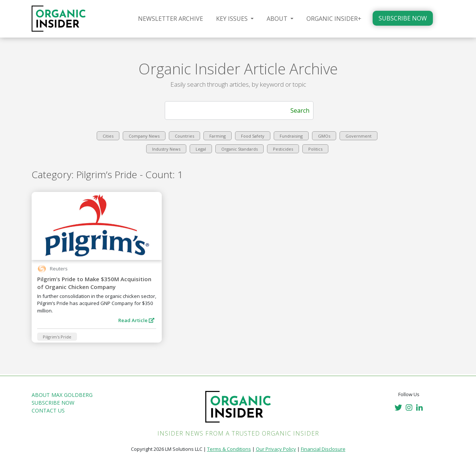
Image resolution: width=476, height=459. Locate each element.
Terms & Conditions (229, 449)
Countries (184, 136)
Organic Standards (239, 149)
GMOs (324, 136)
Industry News (166, 149)
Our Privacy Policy (276, 449)
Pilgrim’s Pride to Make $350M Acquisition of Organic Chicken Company (94, 283)
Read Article (136, 320)
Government (358, 136)
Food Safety (253, 136)
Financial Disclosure (323, 449)
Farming (218, 136)
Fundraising (291, 136)
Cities (108, 136)
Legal (201, 149)
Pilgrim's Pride (57, 337)
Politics (315, 149)
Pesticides (283, 149)
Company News (144, 136)
